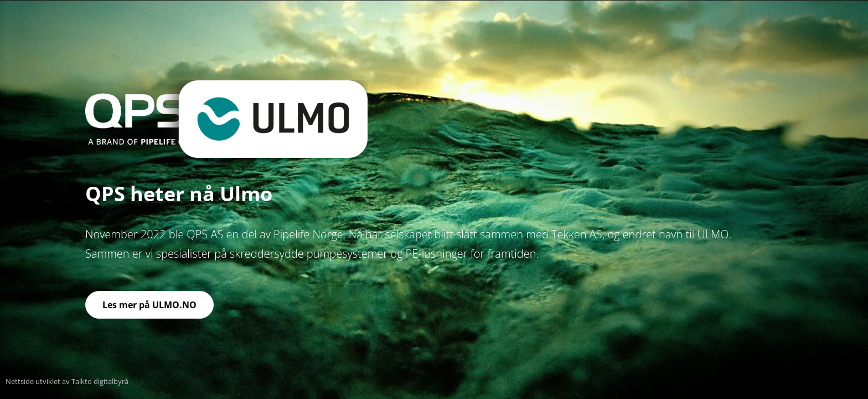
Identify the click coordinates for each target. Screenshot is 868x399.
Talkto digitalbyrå (99, 381)
